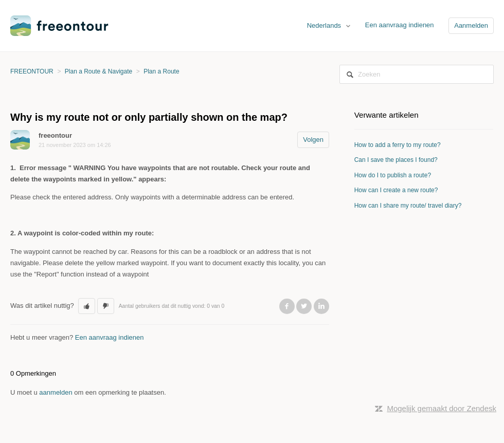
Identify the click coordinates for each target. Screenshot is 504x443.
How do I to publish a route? (393, 175)
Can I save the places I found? (396, 160)
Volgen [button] (313, 140)
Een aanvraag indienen (400, 25)
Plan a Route (161, 71)
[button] (87, 306)
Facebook (287, 306)
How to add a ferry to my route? (398, 145)
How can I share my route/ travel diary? (408, 206)
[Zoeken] (417, 74)
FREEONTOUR (32, 71)
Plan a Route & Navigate (98, 71)
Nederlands (325, 25)
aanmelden (56, 392)
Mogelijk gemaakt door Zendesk (442, 408)
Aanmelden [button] (471, 25)
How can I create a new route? (396, 190)
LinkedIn (321, 306)
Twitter (304, 306)
